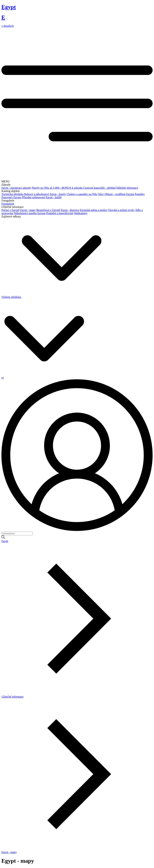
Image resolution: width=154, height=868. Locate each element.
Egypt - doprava (70, 210)
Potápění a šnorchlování (60, 213)
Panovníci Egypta (11, 197)
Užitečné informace (13, 697)
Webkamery (81, 213)
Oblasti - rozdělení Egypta (119, 194)
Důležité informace (127, 188)
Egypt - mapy (28, 210)
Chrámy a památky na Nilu (82, 194)
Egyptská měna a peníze (93, 210)
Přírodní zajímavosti (33, 197)
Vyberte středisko (51, 297)
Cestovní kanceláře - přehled (99, 188)
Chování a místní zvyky (121, 210)
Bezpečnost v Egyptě (48, 210)
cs (3, 378)
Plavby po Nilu (40, 188)
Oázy (101, 194)
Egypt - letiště (54, 197)
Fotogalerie (8, 204)
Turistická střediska (12, 194)
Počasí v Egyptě (10, 210)
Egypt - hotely (58, 194)
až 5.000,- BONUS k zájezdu (66, 188)
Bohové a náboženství (37, 194)
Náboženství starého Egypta (30, 213)
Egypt (5, 541)
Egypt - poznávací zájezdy (16, 188)
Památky (140, 194)
